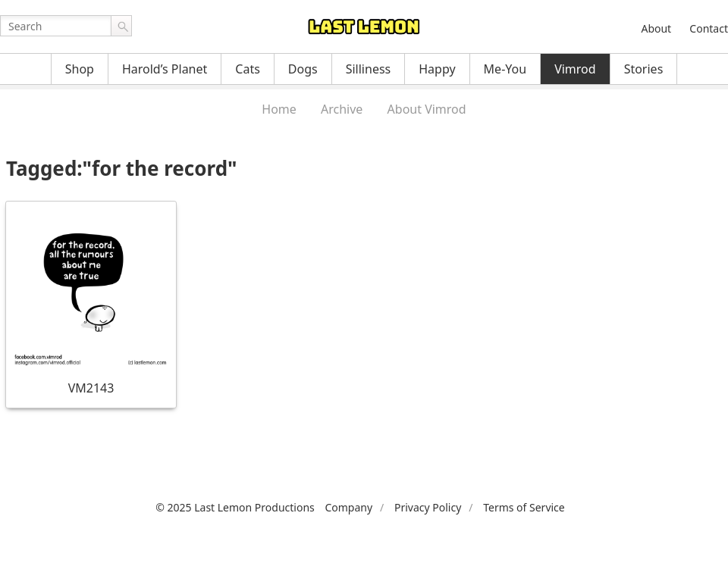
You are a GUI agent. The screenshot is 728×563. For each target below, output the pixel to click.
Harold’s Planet (165, 69)
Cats (248, 69)
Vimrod (575, 69)
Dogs (303, 69)
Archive (342, 109)
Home (279, 109)
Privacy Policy (428, 507)
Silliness (369, 69)
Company (348, 507)
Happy (437, 69)
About (656, 28)
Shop (80, 69)
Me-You (505, 69)
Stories (644, 69)
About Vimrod (427, 109)
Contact (709, 28)
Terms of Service (524, 507)
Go (121, 26)
